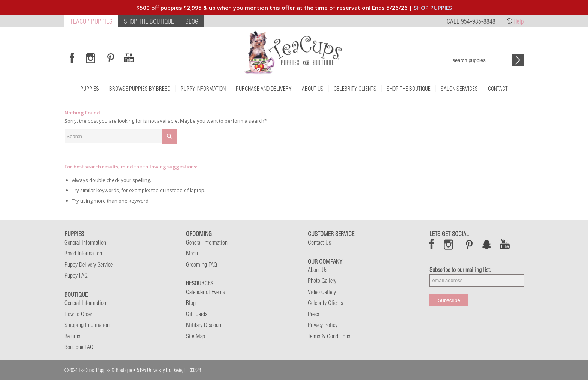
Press (313, 314)
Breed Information (83, 253)
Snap (487, 244)
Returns (72, 336)
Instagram (449, 244)
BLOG (192, 21)
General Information (85, 242)
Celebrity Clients (325, 303)
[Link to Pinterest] (109, 58)
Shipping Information (87, 325)
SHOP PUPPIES (433, 8)
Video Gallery (322, 292)
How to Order (78, 314)
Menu (192, 253)
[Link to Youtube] (129, 58)
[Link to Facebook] (72, 58)
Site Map (196, 336)
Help (519, 21)
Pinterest (469, 244)
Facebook (432, 244)
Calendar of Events (205, 292)
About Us (318, 270)
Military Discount (204, 325)
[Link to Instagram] (91, 58)
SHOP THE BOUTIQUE (149, 21)
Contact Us (319, 242)
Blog (191, 303)
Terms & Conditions (329, 336)
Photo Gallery (322, 281)
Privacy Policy (323, 325)
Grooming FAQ (202, 264)
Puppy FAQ (76, 275)
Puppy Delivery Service (88, 264)
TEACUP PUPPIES (91, 21)
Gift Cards (197, 314)
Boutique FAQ (79, 347)
